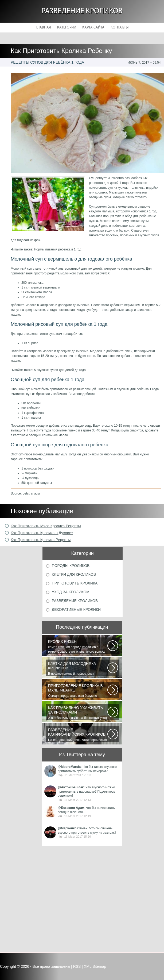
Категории (67, 28)
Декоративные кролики (76, 610)
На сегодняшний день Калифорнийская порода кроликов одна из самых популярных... (78, 735)
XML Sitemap (95, 966)
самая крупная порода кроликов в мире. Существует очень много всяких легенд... (78, 647)
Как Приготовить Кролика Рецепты (41, 540)
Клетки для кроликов (74, 574)
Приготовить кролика (75, 583)
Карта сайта (93, 28)
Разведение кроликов (82, 11)
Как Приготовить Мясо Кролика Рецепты (46, 526)
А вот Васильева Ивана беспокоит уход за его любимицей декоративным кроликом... (78, 713)
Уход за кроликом (71, 592)
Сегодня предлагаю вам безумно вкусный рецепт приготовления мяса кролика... (78, 691)
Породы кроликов (71, 566)
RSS (77, 966)
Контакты (120, 28)
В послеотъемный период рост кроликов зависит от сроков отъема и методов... (78, 669)
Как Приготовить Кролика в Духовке (42, 533)
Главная (43, 28)
